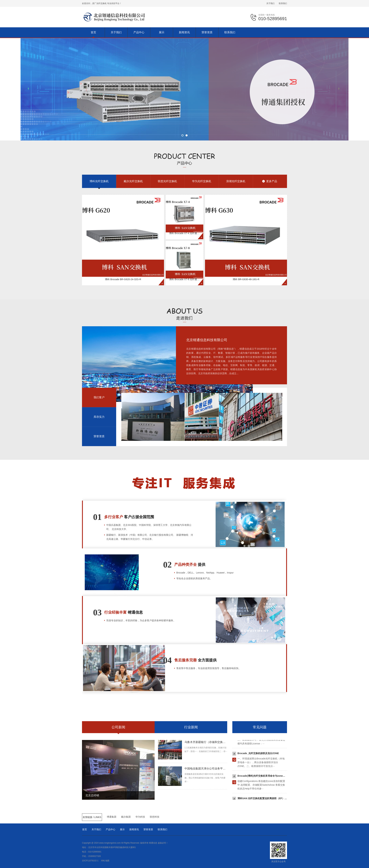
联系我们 (283, 3)
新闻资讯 (134, 829)
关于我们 (270, 3)
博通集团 (112, 817)
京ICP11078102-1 (90, 861)
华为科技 (140, 817)
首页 (85, 829)
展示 (122, 829)
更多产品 (272, 181)
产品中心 (111, 829)
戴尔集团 (126, 817)
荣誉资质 (148, 829)
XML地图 (105, 861)
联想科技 (155, 817)
